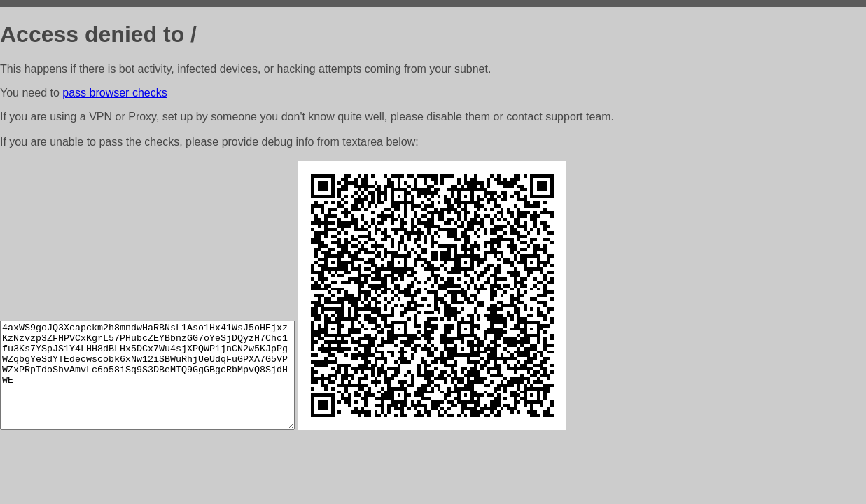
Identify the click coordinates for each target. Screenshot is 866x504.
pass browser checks (114, 93)
